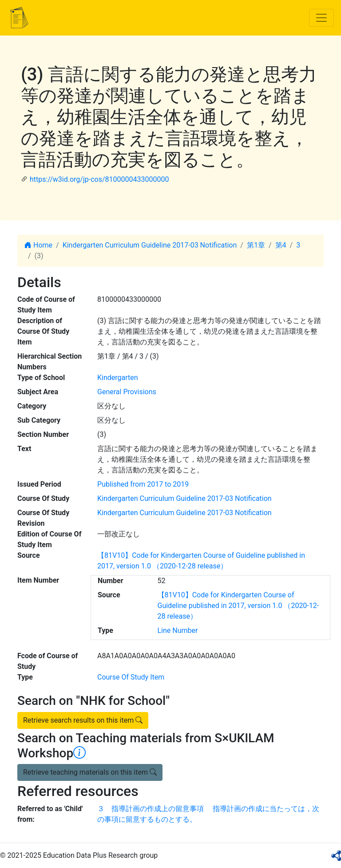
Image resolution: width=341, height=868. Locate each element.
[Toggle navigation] (321, 18)
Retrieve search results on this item (83, 720)
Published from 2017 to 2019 (143, 484)
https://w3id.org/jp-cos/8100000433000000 (99, 179)
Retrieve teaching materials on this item (90, 772)
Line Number (178, 630)
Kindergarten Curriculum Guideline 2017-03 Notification (150, 245)
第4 (281, 245)
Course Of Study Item (131, 677)
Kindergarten (118, 378)
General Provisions (127, 392)
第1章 (256, 245)
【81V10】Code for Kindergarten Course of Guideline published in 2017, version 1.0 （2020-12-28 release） (238, 606)
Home (38, 245)
